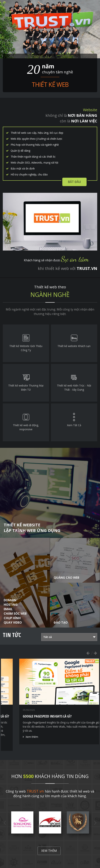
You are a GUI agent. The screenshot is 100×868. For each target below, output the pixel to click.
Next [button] (95, 653)
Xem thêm (17, 745)
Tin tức (12, 635)
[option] (50, 705)
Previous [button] (88, 653)
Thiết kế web (50, 84)
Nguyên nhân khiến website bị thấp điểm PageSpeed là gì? (50, 716)
